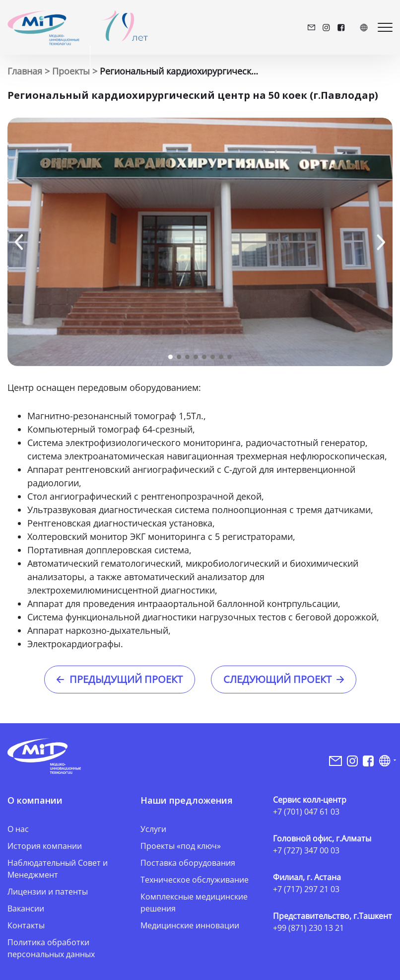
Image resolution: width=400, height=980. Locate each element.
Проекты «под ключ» (181, 846)
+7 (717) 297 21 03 (306, 889)
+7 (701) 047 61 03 (306, 812)
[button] (19, 242)
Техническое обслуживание (195, 880)
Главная (25, 71)
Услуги (153, 829)
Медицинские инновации (190, 925)
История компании (45, 846)
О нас (18, 829)
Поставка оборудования (188, 863)
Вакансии (26, 908)
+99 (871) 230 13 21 (308, 928)
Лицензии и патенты (48, 892)
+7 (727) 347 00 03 (306, 850)
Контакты (26, 925)
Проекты (71, 71)
